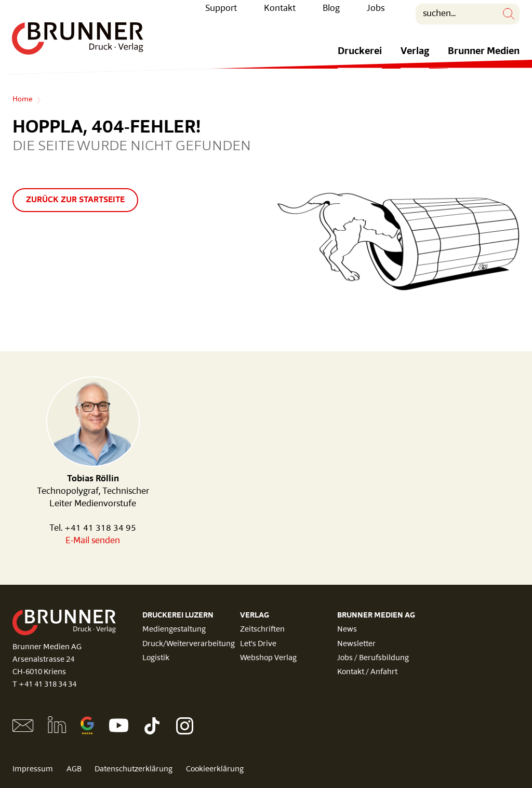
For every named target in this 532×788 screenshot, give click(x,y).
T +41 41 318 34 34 (44, 685)
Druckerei (360, 59)
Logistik (156, 658)
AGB (75, 770)
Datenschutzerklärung (135, 770)
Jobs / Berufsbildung (373, 658)
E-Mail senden (93, 541)
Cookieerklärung (217, 770)
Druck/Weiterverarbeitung (189, 644)
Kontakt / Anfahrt (367, 672)
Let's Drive (258, 644)
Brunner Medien (484, 59)
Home (22, 100)
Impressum (33, 770)
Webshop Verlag (268, 658)
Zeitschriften (262, 630)
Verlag (415, 59)
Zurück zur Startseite (75, 200)
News (347, 630)
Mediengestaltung (174, 630)
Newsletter (356, 644)
